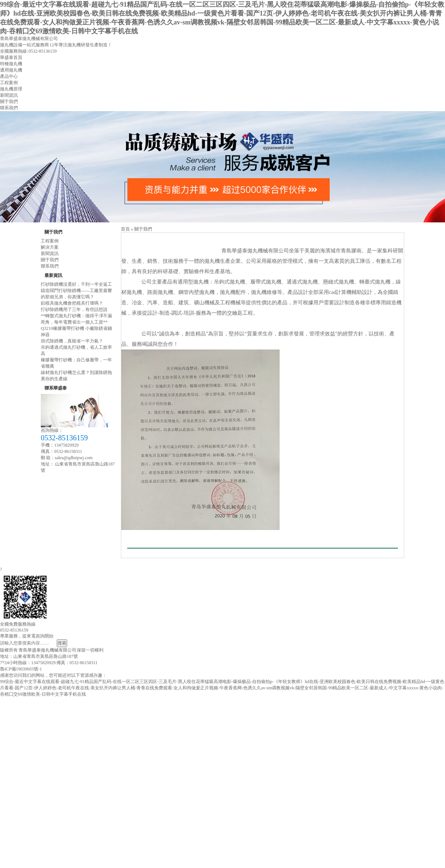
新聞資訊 (9, 95)
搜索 (62, 643)
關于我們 (9, 102)
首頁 (125, 229)
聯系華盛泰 (56, 388)
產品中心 (9, 76)
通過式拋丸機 (302, 282)
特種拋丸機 (11, 64)
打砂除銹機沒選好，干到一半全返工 (76, 284)
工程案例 (9, 83)
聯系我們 (9, 108)
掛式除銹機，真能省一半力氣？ (72, 341)
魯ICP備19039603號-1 (21, 669)
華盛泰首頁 (11, 57)
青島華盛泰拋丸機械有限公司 (29, 39)
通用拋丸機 (11, 70)
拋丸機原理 (11, 89)
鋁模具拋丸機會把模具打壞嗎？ (72, 303)
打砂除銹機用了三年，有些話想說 (74, 309)
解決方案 (50, 247)
